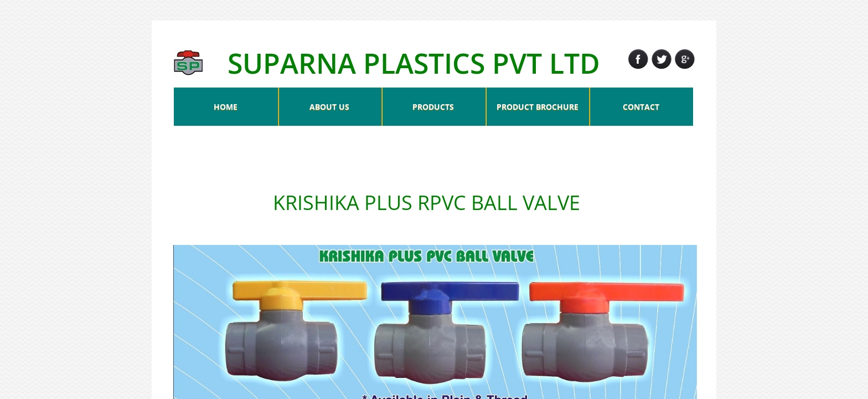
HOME (226, 107)
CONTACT (641, 107)
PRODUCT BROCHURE (538, 107)
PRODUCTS (433, 107)
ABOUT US (329, 107)
